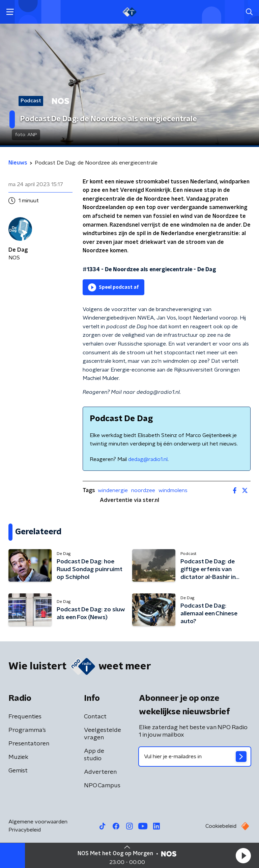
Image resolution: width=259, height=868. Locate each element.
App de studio (94, 755)
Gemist (18, 771)
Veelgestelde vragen (103, 734)
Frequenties (25, 717)
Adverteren (100, 772)
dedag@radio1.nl (148, 459)
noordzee (143, 490)
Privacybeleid (25, 830)
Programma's (27, 730)
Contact (95, 717)
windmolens (173, 490)
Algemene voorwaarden (38, 822)
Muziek (18, 757)
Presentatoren (29, 744)
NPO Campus (102, 786)
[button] (243, 856)
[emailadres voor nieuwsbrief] (195, 757)
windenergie (113, 490)
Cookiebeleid (221, 826)
